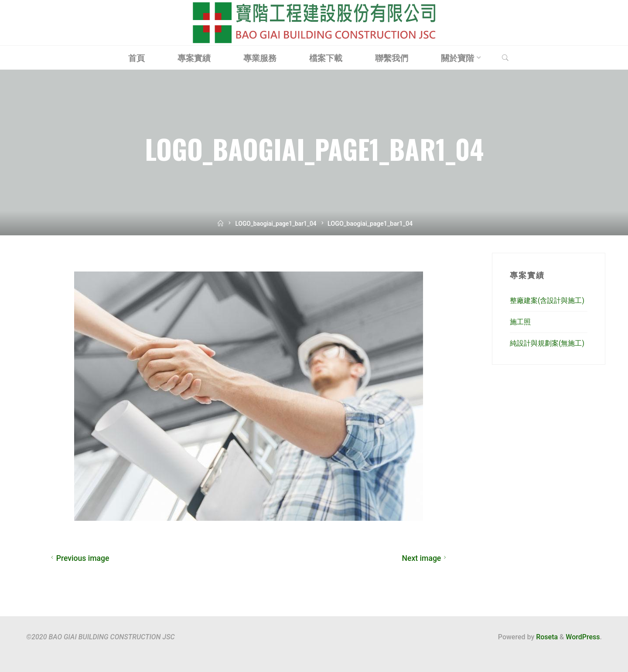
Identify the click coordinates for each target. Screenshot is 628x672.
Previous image (79, 558)
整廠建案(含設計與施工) (547, 300)
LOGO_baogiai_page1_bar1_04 (276, 224)
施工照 (520, 322)
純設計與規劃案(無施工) (547, 343)
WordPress (583, 637)
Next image (425, 558)
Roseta (546, 637)
